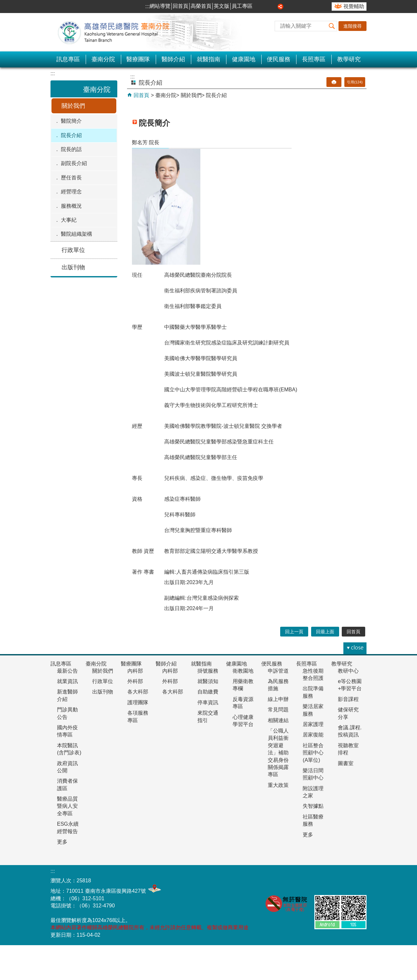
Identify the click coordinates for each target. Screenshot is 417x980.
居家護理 (313, 724)
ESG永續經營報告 (68, 827)
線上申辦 (278, 699)
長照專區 (314, 59)
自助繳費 (208, 692)
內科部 (135, 671)
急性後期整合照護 (313, 674)
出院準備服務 (313, 692)
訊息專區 (68, 59)
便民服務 (279, 59)
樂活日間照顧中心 (313, 774)
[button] (332, 26)
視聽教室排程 (348, 749)
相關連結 (278, 720)
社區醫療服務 (313, 820)
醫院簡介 (71, 121)
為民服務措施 (278, 685)
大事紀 (69, 220)
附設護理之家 (313, 792)
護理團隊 (138, 702)
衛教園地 (243, 671)
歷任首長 (71, 178)
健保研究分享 (348, 713)
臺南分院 (103, 59)
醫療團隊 (138, 59)
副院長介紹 (74, 163)
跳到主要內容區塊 (3, 3)
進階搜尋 (352, 26)
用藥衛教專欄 (243, 685)
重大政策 (278, 785)
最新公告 (67, 671)
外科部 (135, 681)
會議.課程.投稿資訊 (350, 731)
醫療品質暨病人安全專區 (67, 806)
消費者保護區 (67, 784)
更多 (62, 842)
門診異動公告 (67, 713)
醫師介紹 (173, 59)
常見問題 (278, 710)
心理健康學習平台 (243, 721)
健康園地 (244, 59)
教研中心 (348, 671)
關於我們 (73, 106)
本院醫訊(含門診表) (69, 749)
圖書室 (346, 763)
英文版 (222, 6)
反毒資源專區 (243, 703)
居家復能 (313, 735)
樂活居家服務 (313, 710)
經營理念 (71, 192)
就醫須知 (208, 681)
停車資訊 (208, 702)
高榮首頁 (201, 6)
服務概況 (71, 206)
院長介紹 (71, 135)
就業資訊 (67, 681)
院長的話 (71, 149)
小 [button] (259, 7)
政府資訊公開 (67, 767)
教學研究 (349, 59)
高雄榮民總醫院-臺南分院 (117, 32)
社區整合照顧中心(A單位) (313, 753)
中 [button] (266, 7)
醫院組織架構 (77, 234)
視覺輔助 (354, 6)
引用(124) (355, 82)
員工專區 (242, 6)
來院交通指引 (208, 716)
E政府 (358, 879)
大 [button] (273, 7)
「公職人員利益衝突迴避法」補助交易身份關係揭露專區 (278, 753)
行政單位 (73, 250)
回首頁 (180, 6)
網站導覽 (160, 6)
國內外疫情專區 (67, 731)
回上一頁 (294, 632)
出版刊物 (73, 267)
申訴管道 (278, 671)
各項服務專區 (138, 716)
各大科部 (138, 692)
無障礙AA (325, 880)
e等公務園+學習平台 (350, 685)
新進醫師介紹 (67, 695)
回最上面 (325, 632)
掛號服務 (208, 671)
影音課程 (348, 699)
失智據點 (313, 806)
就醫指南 (208, 59)
